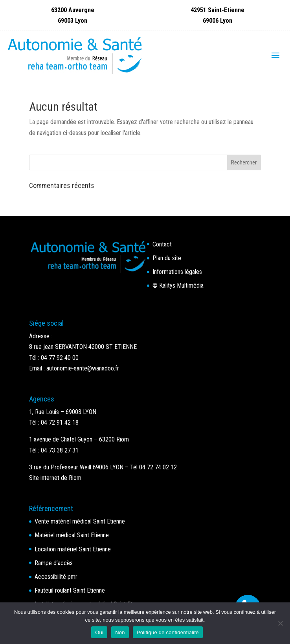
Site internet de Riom (55, 478)
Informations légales (177, 272)
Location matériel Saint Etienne (73, 549)
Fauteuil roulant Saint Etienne (70, 590)
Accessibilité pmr (56, 577)
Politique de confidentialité (168, 632)
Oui (99, 632)
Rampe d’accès (54, 563)
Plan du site (167, 258)
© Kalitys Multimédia (178, 286)
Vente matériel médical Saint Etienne (80, 521)
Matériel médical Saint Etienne (72, 535)
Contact (162, 244)
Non (120, 632)
